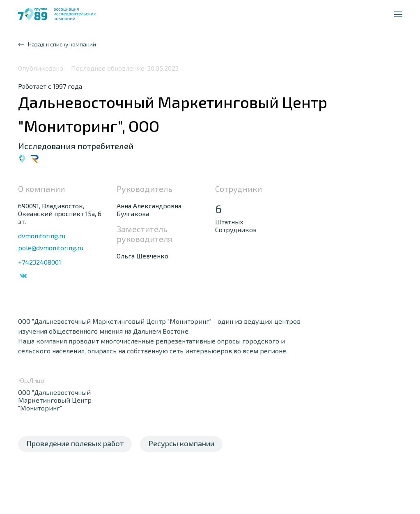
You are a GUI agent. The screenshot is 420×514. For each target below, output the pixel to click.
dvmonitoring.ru (42, 236)
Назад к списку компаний (57, 44)
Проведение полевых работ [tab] (75, 443)
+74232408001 (40, 262)
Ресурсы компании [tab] (181, 443)
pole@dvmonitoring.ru (51, 248)
